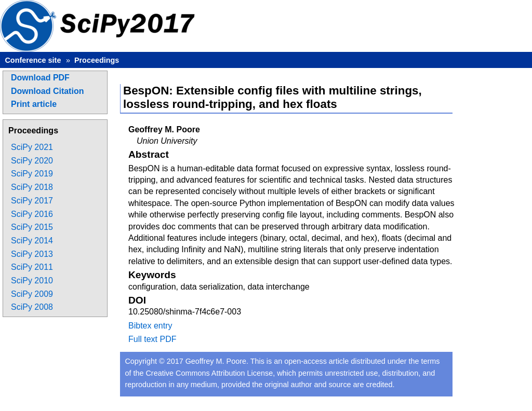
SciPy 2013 (32, 254)
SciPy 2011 (32, 267)
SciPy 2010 (32, 280)
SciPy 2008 (32, 307)
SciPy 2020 (32, 161)
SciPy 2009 (32, 294)
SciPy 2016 (32, 214)
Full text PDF (152, 339)
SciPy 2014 (32, 241)
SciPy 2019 (32, 174)
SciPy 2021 (32, 147)
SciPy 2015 (32, 227)
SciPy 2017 (32, 201)
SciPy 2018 (32, 187)
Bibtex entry (150, 326)
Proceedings (97, 60)
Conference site (33, 60)
